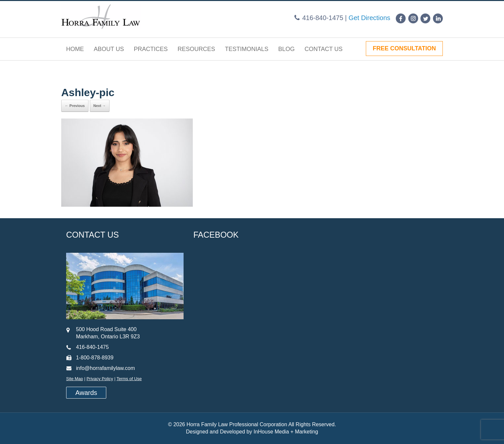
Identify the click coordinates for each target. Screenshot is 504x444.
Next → (100, 106)
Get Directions (370, 18)
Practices (151, 49)
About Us (109, 49)
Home (75, 49)
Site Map (75, 379)
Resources (196, 49)
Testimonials (247, 49)
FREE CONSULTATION (404, 48)
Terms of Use (129, 379)
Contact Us (324, 49)
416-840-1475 (323, 18)
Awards (86, 393)
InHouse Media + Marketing (286, 432)
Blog (287, 49)
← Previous (75, 106)
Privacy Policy (100, 379)
